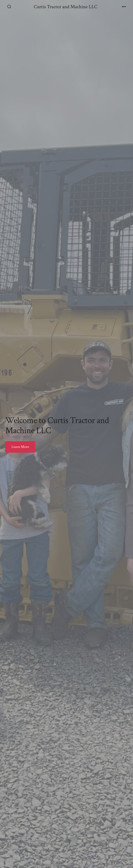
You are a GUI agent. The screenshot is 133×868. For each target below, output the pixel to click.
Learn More (20, 447)
